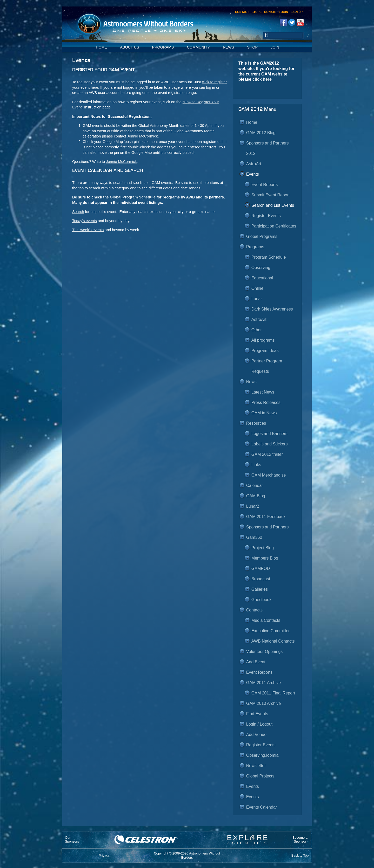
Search (78, 212)
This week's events (88, 230)
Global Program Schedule (133, 197)
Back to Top (300, 855)
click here (262, 79)
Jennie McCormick (142, 136)
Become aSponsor (300, 839)
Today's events (85, 221)
